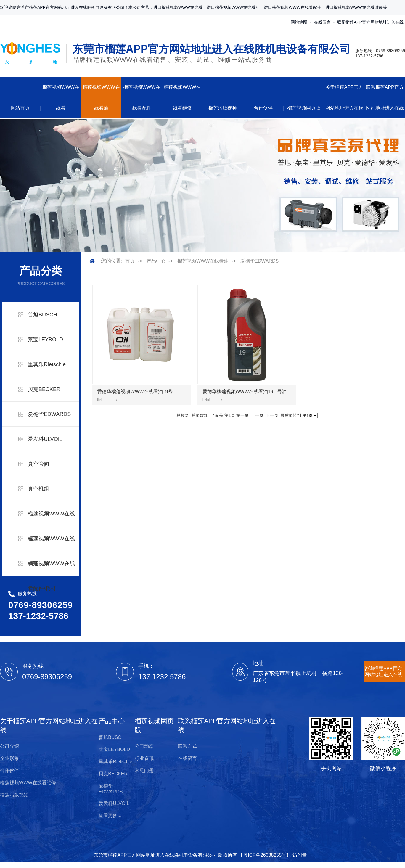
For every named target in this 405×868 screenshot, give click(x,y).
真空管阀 (38, 464)
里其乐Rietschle (47, 364)
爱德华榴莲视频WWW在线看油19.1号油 (245, 395)
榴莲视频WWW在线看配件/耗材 (51, 576)
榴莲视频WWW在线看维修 (182, 98)
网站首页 (20, 108)
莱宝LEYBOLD (45, 340)
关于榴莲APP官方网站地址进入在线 (344, 98)
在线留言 (322, 22)
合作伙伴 (263, 108)
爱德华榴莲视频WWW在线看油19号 (135, 395)
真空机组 (38, 489)
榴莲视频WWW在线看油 (101, 98)
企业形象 (9, 758)
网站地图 (299, 22)
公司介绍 (9, 746)
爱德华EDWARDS (49, 414)
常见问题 (144, 770)
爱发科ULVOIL (45, 439)
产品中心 (156, 261)
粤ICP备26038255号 (265, 855)
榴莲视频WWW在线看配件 (142, 98)
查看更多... (110, 815)
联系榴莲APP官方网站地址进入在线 (370, 22)
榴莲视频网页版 (304, 108)
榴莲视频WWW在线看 (61, 98)
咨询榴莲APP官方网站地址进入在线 (383, 671)
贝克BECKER (44, 389)
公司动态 (144, 746)
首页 (130, 261)
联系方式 (187, 746)
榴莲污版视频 (223, 108)
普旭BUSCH (42, 315)
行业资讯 (144, 758)
